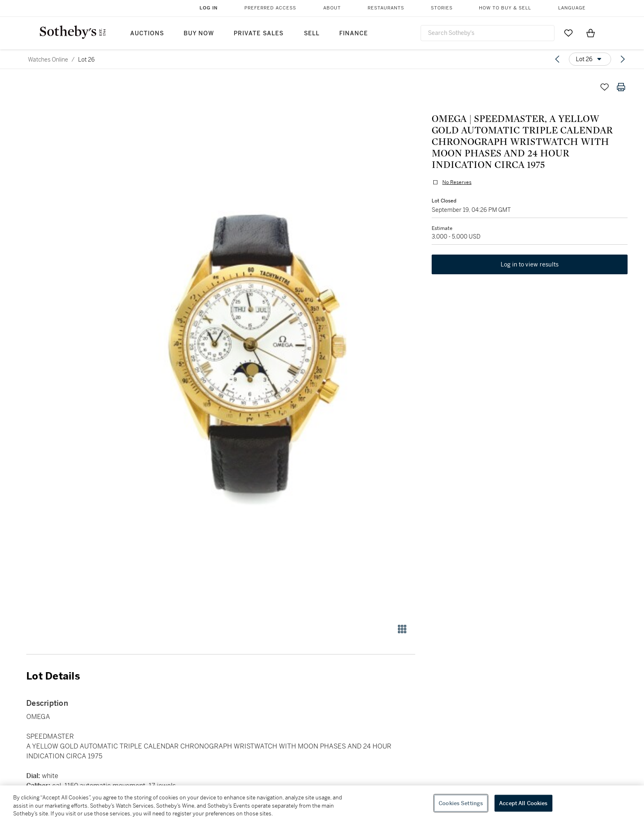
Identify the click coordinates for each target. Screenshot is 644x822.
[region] (322, 804)
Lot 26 (86, 60)
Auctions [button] (147, 33)
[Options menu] (590, 59)
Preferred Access (270, 8)
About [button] (332, 8)
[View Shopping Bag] (591, 33)
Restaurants (386, 8)
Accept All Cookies (523, 803)
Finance (354, 33)
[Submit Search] (545, 33)
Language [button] (572, 8)
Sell (312, 33)
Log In (209, 8)
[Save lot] (605, 87)
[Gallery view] (402, 629)
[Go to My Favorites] (568, 33)
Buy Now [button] (199, 33)
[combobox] (488, 33)
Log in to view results (530, 264)
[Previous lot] (557, 59)
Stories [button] (442, 8)
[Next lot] (623, 59)
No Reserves (457, 182)
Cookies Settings (461, 803)
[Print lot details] (621, 87)
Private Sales (259, 33)
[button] (252, 347)
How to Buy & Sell (505, 8)
